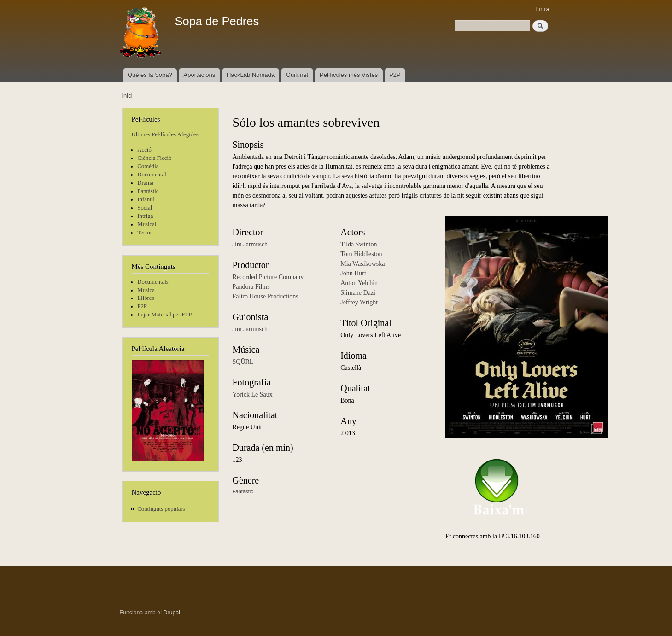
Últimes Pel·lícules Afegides (165, 134)
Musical (147, 224)
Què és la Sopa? (150, 75)
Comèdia (148, 166)
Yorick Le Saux (253, 394)
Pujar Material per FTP (164, 315)
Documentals (153, 282)
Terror (145, 233)
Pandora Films (251, 287)
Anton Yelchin (359, 283)
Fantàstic (148, 191)
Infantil (146, 199)
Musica (146, 290)
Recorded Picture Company (268, 277)
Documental (152, 175)
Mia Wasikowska (362, 264)
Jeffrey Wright (359, 302)
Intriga (145, 216)
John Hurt (353, 273)
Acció (144, 150)
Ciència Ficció (154, 158)
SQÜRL (243, 362)
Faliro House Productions (266, 296)
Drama (145, 183)
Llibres (146, 298)
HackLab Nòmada (251, 75)
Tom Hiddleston (361, 254)
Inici (127, 96)
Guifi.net (297, 75)
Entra (542, 9)
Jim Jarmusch (250, 244)
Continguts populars (161, 509)
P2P (395, 75)
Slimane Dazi (358, 293)
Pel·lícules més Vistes (349, 75)
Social (145, 208)
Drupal (172, 613)
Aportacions (200, 75)
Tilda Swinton (359, 244)
